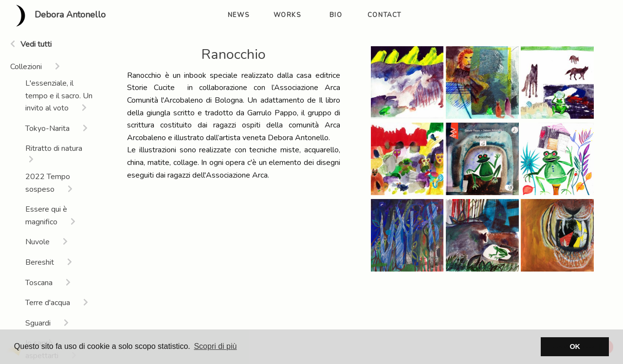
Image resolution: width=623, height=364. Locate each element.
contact (385, 15)
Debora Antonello (57, 16)
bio (336, 15)
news (238, 15)
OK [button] (575, 346)
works (287, 15)
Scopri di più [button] (215, 346)
